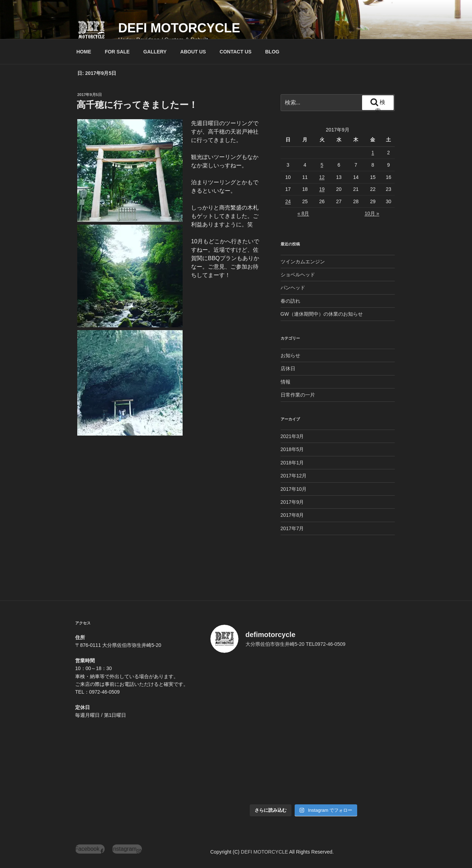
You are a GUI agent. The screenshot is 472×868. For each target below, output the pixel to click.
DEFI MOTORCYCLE (179, 28)
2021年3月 (292, 436)
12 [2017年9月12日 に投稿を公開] (322, 177)
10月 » (372, 213)
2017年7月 (292, 528)
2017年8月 (292, 515)
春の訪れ (290, 301)
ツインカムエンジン (303, 262)
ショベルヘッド (298, 275)
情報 (286, 382)
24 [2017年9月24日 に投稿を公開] (288, 201)
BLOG (272, 52)
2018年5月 (292, 449)
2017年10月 (294, 489)
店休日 (288, 368)
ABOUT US (193, 52)
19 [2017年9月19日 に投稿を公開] (322, 189)
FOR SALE (117, 52)
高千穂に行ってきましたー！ (137, 105)
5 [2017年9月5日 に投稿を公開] (322, 165)
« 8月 (303, 213)
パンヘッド (293, 288)
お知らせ (290, 355)
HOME (84, 52)
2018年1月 (292, 463)
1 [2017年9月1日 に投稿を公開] (373, 153)
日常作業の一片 (298, 395)
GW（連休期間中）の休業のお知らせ (322, 314)
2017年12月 (294, 476)
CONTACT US (235, 52)
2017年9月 (292, 502)
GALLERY (155, 52)
